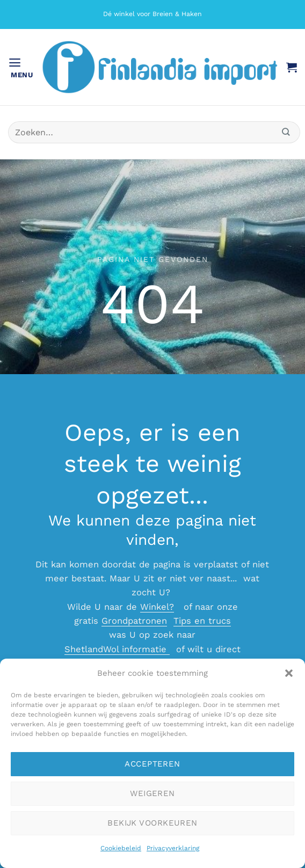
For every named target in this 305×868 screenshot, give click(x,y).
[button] (289, 673)
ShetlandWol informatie (117, 649)
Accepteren (152, 764)
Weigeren (152, 793)
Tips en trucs (202, 621)
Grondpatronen (134, 621)
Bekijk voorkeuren (152, 823)
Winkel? (157, 607)
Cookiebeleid (121, 848)
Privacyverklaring (173, 848)
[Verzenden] (286, 132)
